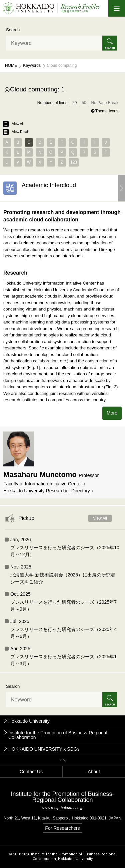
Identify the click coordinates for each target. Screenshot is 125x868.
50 (84, 103)
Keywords (32, 65)
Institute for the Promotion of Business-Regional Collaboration (58, 735)
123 (74, 162)
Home (11, 65)
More (112, 413)
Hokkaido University (29, 721)
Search (13, 30)
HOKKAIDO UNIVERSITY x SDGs (44, 749)
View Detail (16, 132)
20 (74, 103)
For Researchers (62, 828)
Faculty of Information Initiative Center (43, 484)
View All (13, 124)
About (94, 772)
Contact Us (31, 772)
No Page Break (105, 103)
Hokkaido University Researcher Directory (47, 491)
